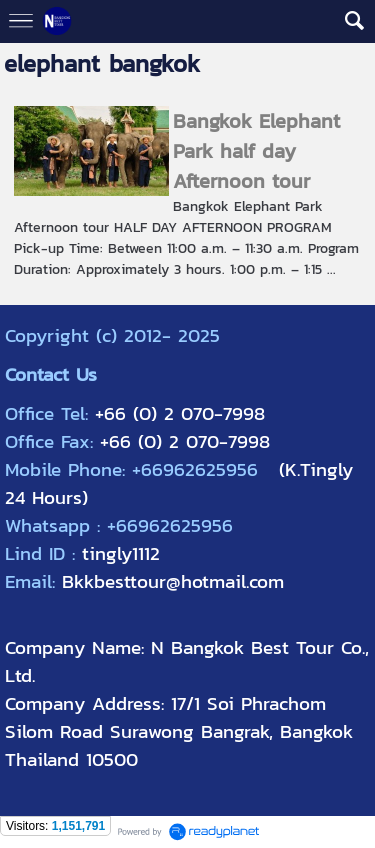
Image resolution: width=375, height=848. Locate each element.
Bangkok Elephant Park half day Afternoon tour (256, 151)
